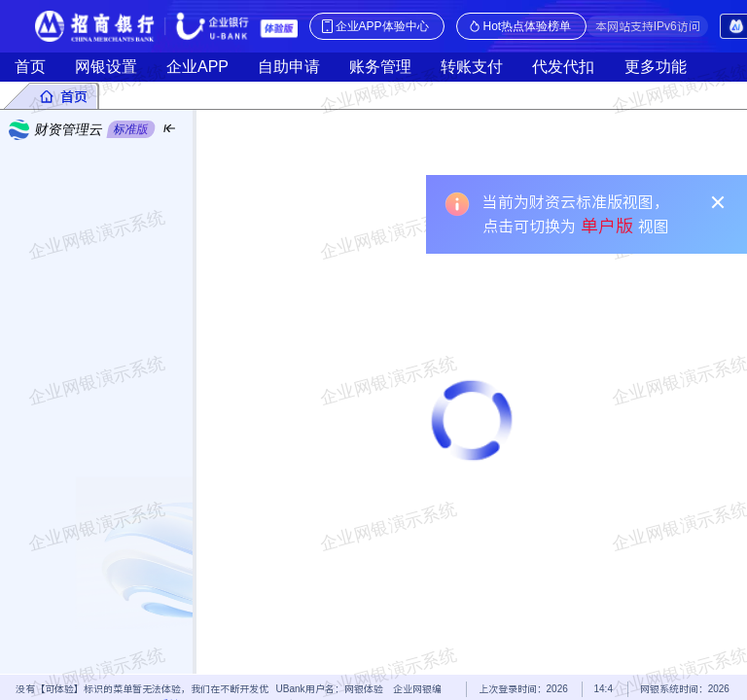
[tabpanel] (373, 392)
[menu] (96, 411)
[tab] (63, 96)
